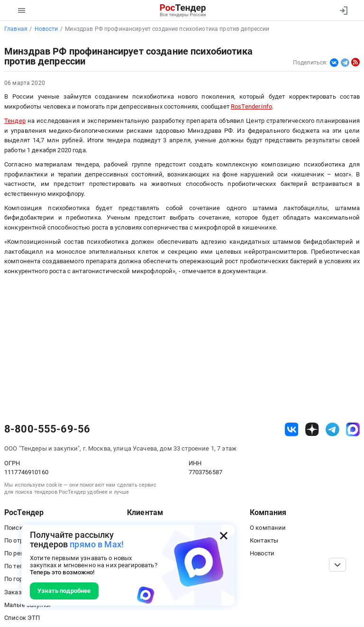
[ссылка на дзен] (312, 429)
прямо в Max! (97, 544)
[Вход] (343, 10)
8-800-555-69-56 (47, 429)
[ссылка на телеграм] (332, 429)
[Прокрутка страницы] (337, 565)
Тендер (15, 121)
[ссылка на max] (353, 429)
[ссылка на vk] (292, 429)
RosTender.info (251, 106)
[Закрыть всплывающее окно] (224, 535)
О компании (268, 528)
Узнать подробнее (64, 591)
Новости (262, 553)
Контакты (264, 540)
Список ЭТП (22, 618)
